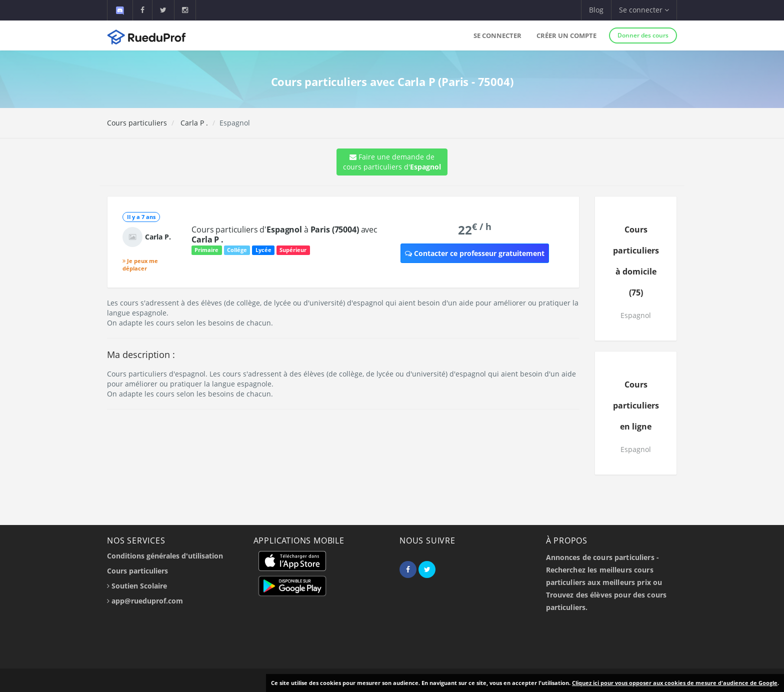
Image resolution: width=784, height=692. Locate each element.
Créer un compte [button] (566, 35)
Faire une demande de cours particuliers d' (392, 162)
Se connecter (497, 35)
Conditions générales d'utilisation (165, 556)
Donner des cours (643, 35)
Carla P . (193, 123)
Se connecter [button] (644, 10)
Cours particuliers (137, 123)
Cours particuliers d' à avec (284, 234)
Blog (596, 10)
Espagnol (636, 315)
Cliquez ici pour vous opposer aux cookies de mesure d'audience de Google (675, 683)
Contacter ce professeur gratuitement (475, 253)
